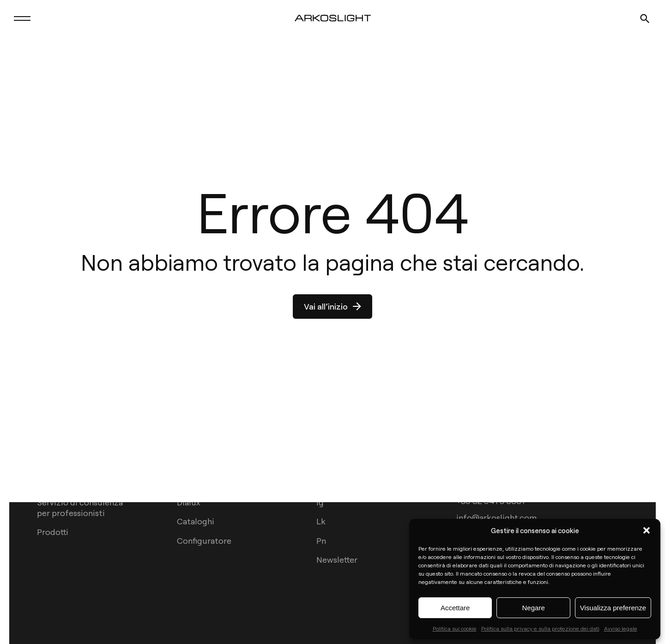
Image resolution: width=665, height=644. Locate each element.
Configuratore (204, 540)
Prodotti (53, 532)
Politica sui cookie (455, 628)
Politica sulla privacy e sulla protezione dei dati (540, 628)
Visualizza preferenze (613, 608)
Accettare (455, 608)
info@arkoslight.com (496, 517)
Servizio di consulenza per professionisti (80, 507)
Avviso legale (621, 628)
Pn (321, 540)
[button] (647, 530)
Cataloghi (196, 521)
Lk (321, 521)
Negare (534, 608)
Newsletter (337, 559)
